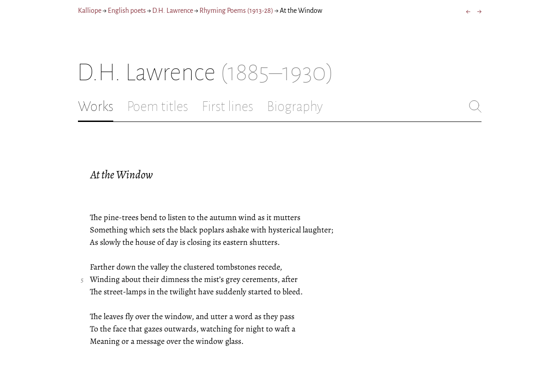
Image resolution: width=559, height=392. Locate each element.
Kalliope (90, 11)
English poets (127, 11)
